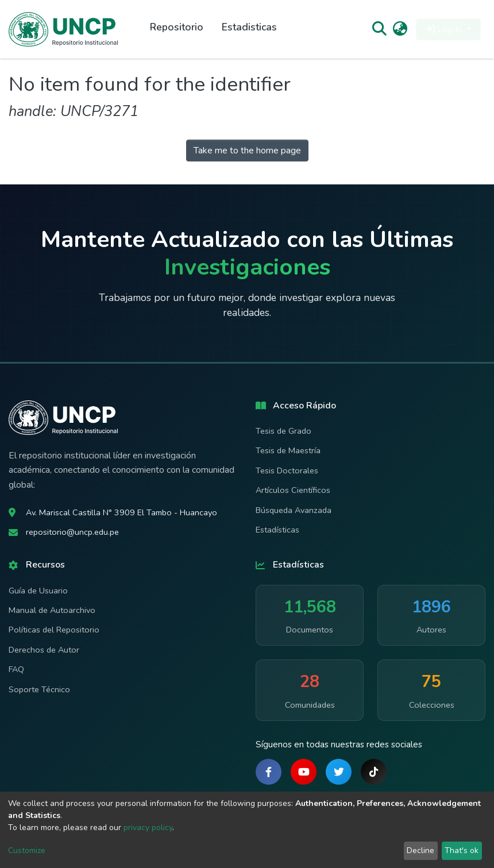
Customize (27, 850)
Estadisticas (249, 27)
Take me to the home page (247, 151)
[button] (400, 29)
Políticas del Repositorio (54, 630)
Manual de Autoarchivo (52, 610)
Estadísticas (277, 530)
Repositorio (177, 27)
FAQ (16, 669)
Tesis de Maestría (288, 450)
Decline (420, 850)
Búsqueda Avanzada (294, 510)
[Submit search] (379, 29)
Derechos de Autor (44, 650)
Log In (445, 29)
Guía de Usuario (38, 591)
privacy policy (148, 828)
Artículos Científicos (293, 490)
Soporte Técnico (39, 689)
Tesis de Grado (283, 431)
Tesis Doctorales (287, 470)
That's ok (462, 850)
